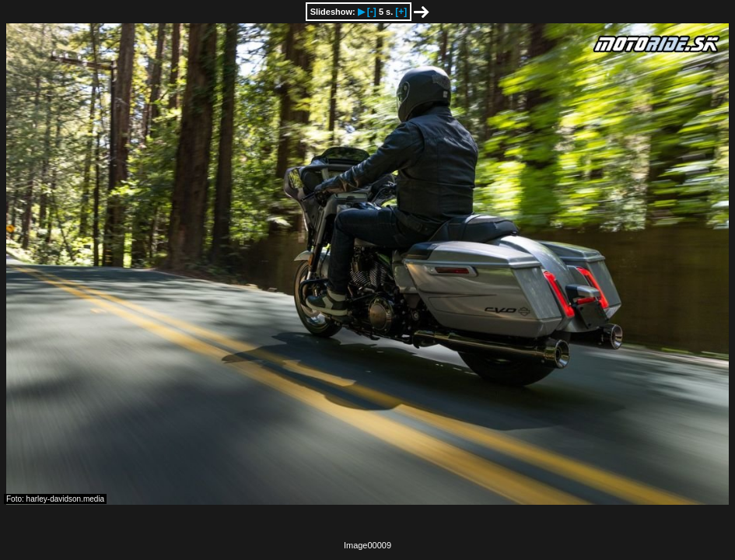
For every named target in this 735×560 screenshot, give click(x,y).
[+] (401, 12)
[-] (372, 12)
